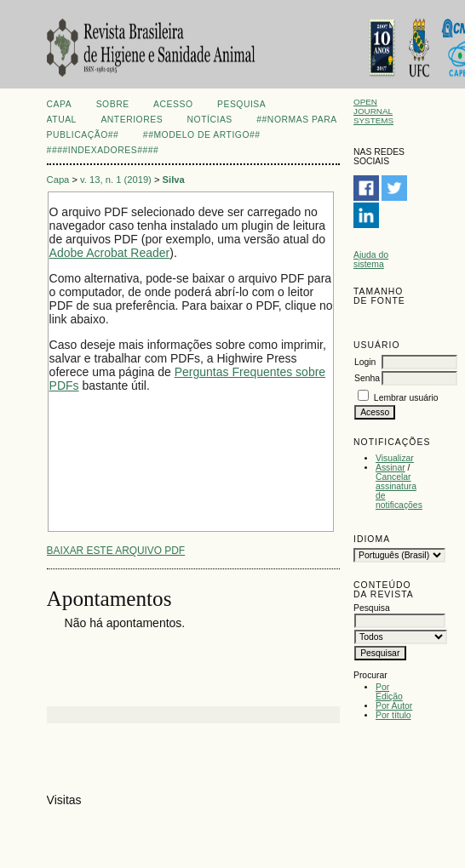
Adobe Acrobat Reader (110, 253)
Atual (62, 120)
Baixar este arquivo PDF (116, 551)
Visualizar (395, 458)
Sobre (113, 104)
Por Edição (389, 692)
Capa (60, 104)
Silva (174, 180)
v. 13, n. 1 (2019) (116, 180)
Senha (367, 378)
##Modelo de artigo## (202, 135)
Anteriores (132, 120)
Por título (393, 715)
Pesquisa (241, 104)
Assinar (390, 468)
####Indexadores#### (103, 150)
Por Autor (394, 706)
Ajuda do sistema (371, 260)
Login (365, 362)
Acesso (173, 104)
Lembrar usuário (406, 398)
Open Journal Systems (373, 111)
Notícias (210, 120)
